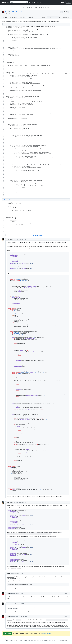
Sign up (68, 2)
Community (34, 640)
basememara (10, 239)
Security (25, 640)
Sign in (63, 2)
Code (5, 17)
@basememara (10, 577)
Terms (17, 640)
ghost (8, 574)
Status (29, 640)
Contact (42, 640)
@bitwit (58, 497)
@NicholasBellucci (44, 497)
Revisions (13, 17)
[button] (60, 17)
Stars (22, 17)
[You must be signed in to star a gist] (59, 12)
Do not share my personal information (60, 640)
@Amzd (15, 497)
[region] (36, 112)
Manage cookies (48, 640)
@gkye (62, 497)
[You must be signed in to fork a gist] (66, 12)
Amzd (7, 12)
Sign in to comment (46, 633)
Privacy (21, 640)
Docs (38, 640)
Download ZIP (66, 17)
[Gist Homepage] (5, 2)
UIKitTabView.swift (16, 12)
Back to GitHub (38, 2)
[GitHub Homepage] (6, 640)
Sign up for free (8, 633)
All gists (31, 2)
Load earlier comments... (38, 235)
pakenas (9, 604)
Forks (30, 17)
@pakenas (9, 620)
